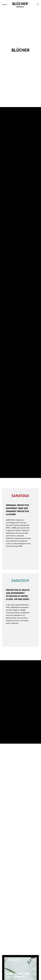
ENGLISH (5, 5)
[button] (10, 50)
